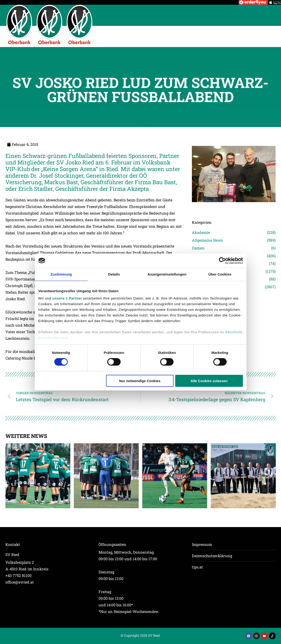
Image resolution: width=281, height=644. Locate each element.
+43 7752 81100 (18, 575)
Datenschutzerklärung (212, 556)
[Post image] (234, 209)
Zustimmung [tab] (61, 274)
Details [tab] (114, 274)
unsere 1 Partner (67, 298)
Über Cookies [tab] (220, 274)
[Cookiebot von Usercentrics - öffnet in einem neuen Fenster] (222, 260)
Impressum (202, 544)
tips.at (197, 567)
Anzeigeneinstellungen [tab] (167, 274)
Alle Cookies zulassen (209, 381)
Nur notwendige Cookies (140, 381)
